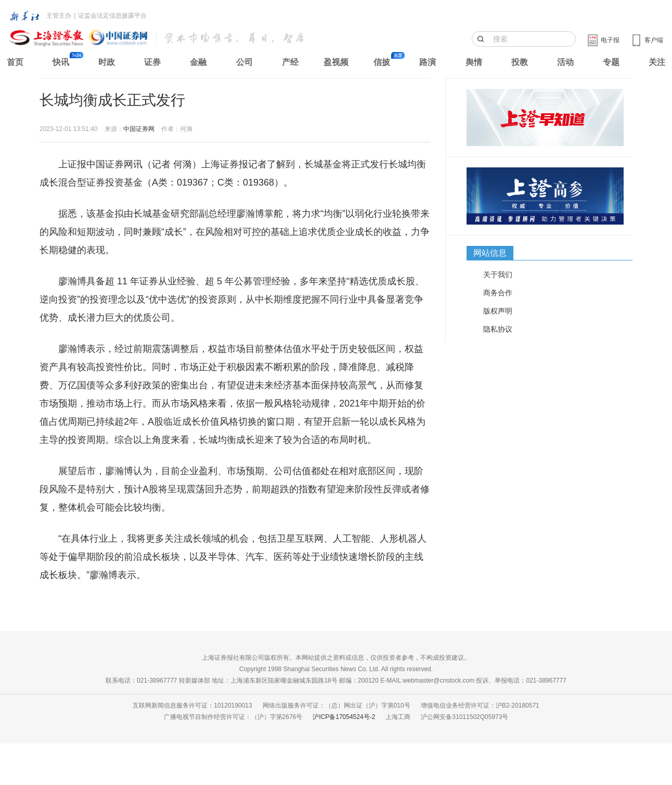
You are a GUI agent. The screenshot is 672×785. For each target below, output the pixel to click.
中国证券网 (139, 129)
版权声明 (498, 311)
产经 (290, 62)
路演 (428, 62)
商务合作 (498, 293)
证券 (152, 62)
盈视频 (336, 62)
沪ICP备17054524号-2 (344, 717)
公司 (244, 62)
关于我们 (498, 274)
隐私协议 (498, 329)
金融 (198, 62)
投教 (520, 62)
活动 (565, 62)
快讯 (61, 62)
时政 (107, 62)
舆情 (474, 62)
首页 (15, 62)
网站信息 (490, 253)
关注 (657, 62)
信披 (382, 62)
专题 (611, 62)
